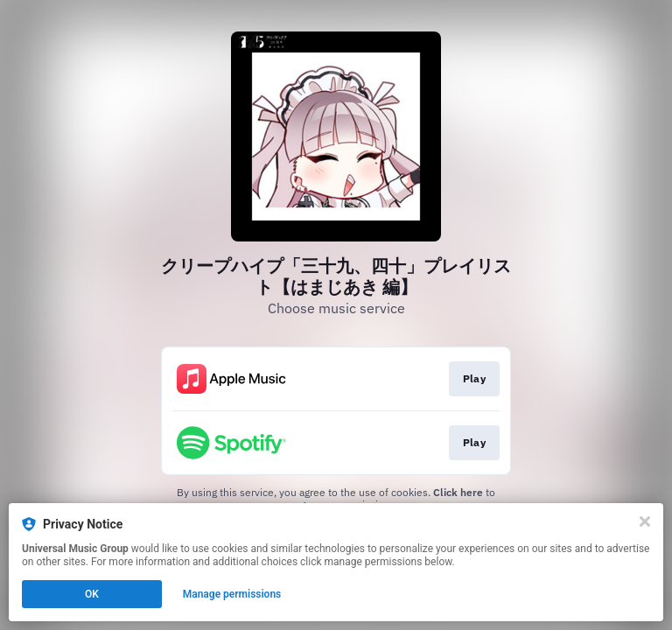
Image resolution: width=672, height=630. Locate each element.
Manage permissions (232, 594)
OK (92, 594)
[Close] (645, 521)
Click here (458, 492)
